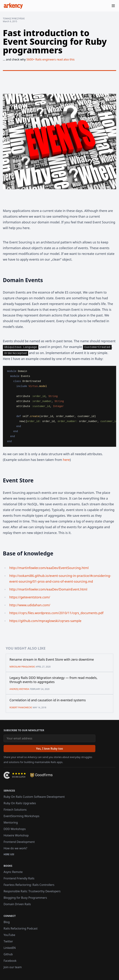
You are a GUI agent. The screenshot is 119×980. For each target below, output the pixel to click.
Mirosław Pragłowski (22, 667)
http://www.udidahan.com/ (30, 605)
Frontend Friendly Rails (19, 878)
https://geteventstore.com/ (30, 597)
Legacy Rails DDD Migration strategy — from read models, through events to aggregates (53, 680)
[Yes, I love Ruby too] (49, 749)
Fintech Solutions (15, 810)
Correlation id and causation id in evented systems (48, 700)
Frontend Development (19, 842)
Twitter (8, 941)
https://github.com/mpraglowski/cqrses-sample (45, 621)
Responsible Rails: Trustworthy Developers (32, 891)
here (66, 460)
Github (8, 954)
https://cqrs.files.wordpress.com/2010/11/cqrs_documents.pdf (56, 613)
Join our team (13, 967)
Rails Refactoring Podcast (21, 928)
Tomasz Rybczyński (14, 19)
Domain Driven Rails (17, 904)
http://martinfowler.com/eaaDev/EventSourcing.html (49, 568)
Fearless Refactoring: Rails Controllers (29, 885)
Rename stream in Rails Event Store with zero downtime (52, 660)
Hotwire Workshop (16, 835)
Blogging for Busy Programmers (25, 898)
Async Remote (13, 872)
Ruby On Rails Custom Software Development (34, 797)
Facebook (10, 961)
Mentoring (11, 822)
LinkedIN (10, 948)
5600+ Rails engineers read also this (50, 59)
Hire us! (9, 854)
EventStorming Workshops (22, 816)
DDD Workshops (15, 829)
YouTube (9, 935)
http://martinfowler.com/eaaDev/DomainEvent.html (48, 589)
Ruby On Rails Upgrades (20, 803)
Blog (7, 922)
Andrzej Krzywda (19, 689)
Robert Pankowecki (21, 707)
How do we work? (15, 848)
